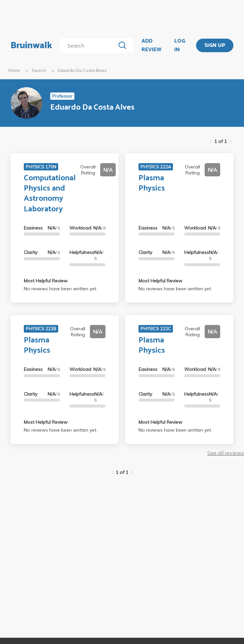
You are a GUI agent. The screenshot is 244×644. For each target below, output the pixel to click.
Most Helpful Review (46, 281)
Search (39, 70)
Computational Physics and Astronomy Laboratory (50, 194)
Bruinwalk (31, 46)
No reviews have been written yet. (61, 289)
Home (14, 70)
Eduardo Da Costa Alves (82, 70)
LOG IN (180, 45)
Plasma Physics (152, 183)
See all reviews (226, 453)
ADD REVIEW (151, 45)
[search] (89, 46)
